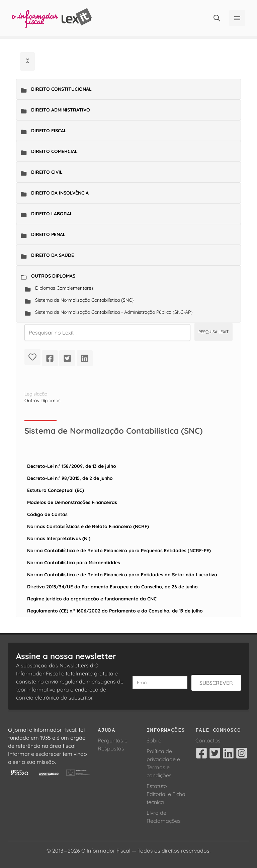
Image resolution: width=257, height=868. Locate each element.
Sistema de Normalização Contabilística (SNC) (84, 300)
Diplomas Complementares (64, 288)
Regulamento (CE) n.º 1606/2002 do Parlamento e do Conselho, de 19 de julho (115, 611)
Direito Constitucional (61, 89)
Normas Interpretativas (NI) (59, 538)
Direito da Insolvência (60, 193)
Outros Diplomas (53, 276)
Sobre (154, 740)
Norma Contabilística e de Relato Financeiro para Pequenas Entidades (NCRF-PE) (119, 551)
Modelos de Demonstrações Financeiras (72, 502)
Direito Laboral (52, 214)
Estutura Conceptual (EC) (56, 490)
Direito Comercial (54, 151)
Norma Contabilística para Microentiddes (74, 563)
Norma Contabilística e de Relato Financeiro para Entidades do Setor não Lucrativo (122, 575)
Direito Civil (47, 172)
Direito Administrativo (61, 110)
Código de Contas (47, 514)
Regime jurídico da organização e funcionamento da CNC (92, 599)
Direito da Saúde (53, 255)
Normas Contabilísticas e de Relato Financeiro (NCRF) (88, 526)
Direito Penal (48, 234)
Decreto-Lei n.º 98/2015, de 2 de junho (70, 478)
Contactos (208, 740)
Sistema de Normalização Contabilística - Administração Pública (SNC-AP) (114, 312)
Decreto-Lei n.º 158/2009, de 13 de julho (72, 466)
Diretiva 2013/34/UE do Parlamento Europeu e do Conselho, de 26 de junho (112, 587)
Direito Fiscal (49, 131)
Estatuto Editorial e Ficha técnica (166, 794)
